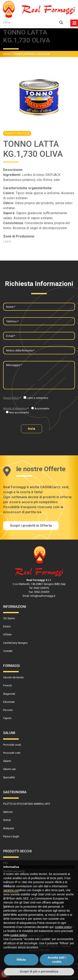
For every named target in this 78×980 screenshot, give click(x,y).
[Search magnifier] (61, 22)
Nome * (11, 307)
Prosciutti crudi (12, 745)
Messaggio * (14, 365)
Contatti (8, 651)
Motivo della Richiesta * (20, 350)
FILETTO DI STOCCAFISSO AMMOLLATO (27, 804)
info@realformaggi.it (43, 596)
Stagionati (9, 694)
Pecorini (8, 710)
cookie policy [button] (63, 927)
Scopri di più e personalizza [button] (39, 971)
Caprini (7, 718)
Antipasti (9, 828)
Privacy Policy (11, 398)
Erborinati (9, 702)
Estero (7, 626)
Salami (7, 761)
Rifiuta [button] (21, 960)
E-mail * (11, 336)
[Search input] (30, 22)
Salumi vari (9, 769)
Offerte (7, 635)
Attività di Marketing (15, 408)
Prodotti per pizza (17, 133)
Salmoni (8, 812)
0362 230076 (41, 588)
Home (7, 54)
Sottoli (7, 820)
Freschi (7, 685)
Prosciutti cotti (12, 753)
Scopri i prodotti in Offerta (31, 526)
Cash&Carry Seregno (15, 643)
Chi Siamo (9, 618)
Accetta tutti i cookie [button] (57, 960)
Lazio (7, 241)
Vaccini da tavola (13, 677)
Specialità (9, 777)
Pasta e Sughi (11, 836)
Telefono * (12, 321)
